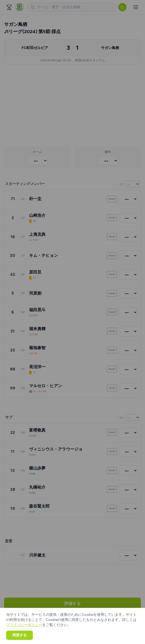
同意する (20, 635)
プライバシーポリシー (24, 625)
